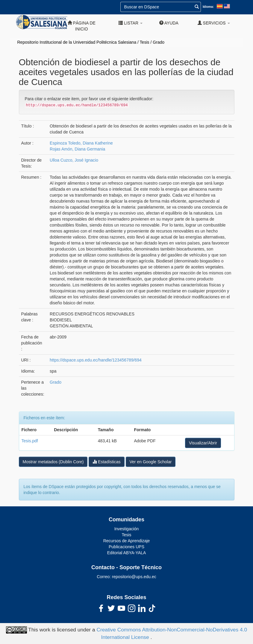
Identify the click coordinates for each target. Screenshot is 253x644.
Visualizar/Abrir (203, 443)
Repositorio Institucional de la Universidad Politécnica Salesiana (77, 42)
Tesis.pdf (30, 441)
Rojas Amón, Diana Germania (77, 149)
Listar (131, 23)
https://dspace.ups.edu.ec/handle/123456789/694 (96, 360)
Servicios (214, 23)
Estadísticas (106, 462)
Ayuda (169, 23)
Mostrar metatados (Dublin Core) (53, 462)
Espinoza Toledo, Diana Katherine (81, 143)
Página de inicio (82, 26)
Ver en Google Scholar (151, 462)
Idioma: (208, 7)
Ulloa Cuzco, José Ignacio (74, 160)
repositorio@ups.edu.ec (134, 577)
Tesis (145, 42)
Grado (159, 42)
